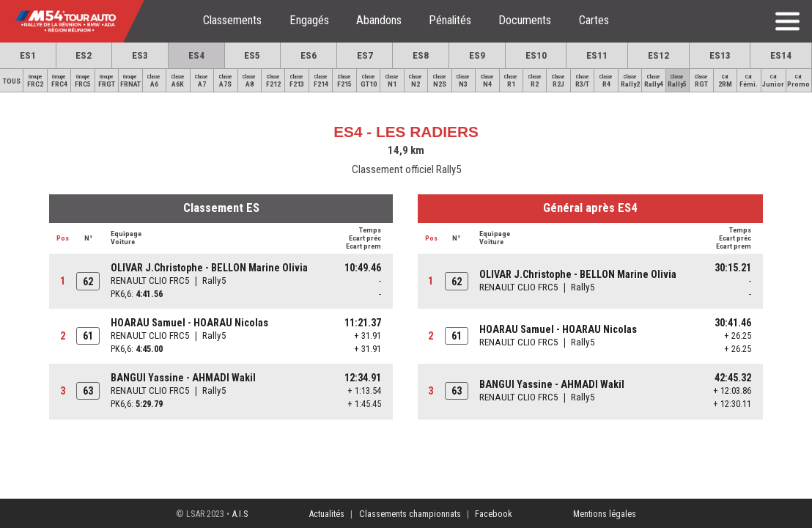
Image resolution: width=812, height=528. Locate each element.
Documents (525, 20)
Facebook (494, 514)
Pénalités (450, 20)
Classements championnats (410, 514)
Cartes (594, 20)
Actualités (326, 514)
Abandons (379, 20)
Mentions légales (605, 514)
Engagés (309, 20)
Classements (232, 20)
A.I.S (240, 514)
